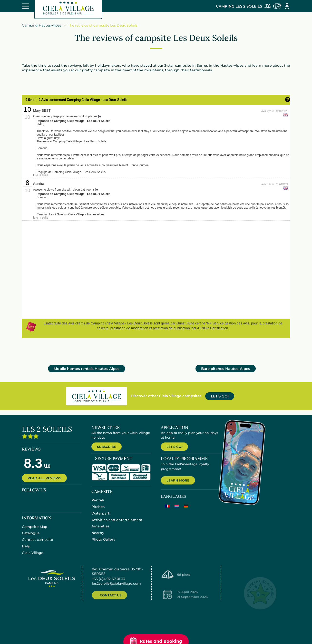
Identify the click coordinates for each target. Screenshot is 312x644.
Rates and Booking (156, 632)
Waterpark (101, 524)
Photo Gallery (103, 550)
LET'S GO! (220, 396)
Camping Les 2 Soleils (239, 6)
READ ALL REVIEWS (44, 481)
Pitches (98, 518)
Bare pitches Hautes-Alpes (226, 369)
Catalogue (31, 532)
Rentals (98, 511)
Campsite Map (35, 526)
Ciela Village (33, 552)
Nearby (98, 544)
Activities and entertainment (117, 531)
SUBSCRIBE (107, 456)
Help (26, 545)
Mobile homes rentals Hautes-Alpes (87, 369)
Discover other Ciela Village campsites (166, 396)
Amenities (100, 537)
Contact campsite (38, 539)
